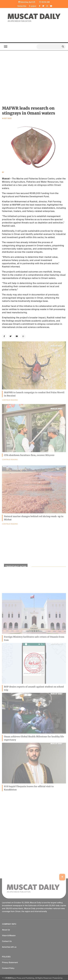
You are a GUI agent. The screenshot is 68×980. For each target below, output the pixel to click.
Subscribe (22, 6)
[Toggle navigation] (6, 47)
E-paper (33, 6)
